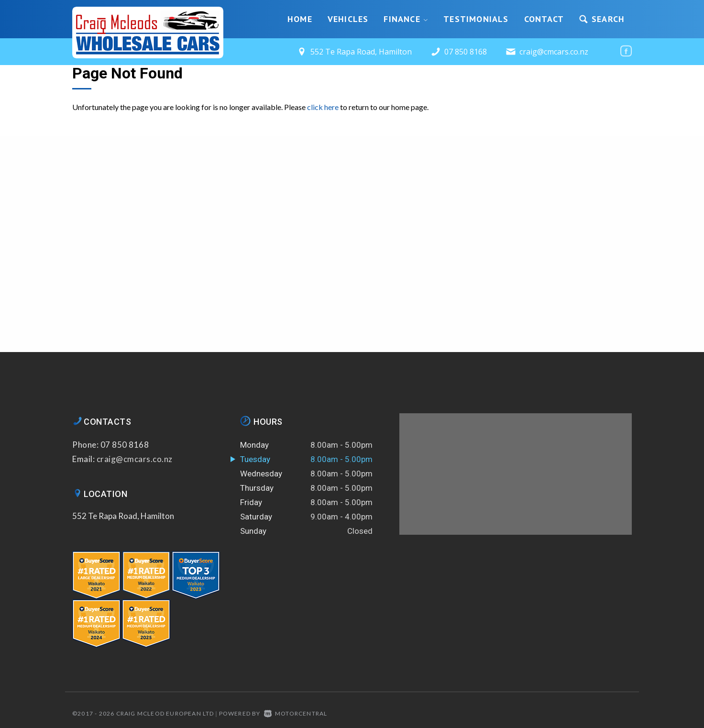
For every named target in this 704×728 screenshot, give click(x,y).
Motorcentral (296, 713)
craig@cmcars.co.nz (554, 52)
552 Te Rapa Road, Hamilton (123, 516)
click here (323, 107)
